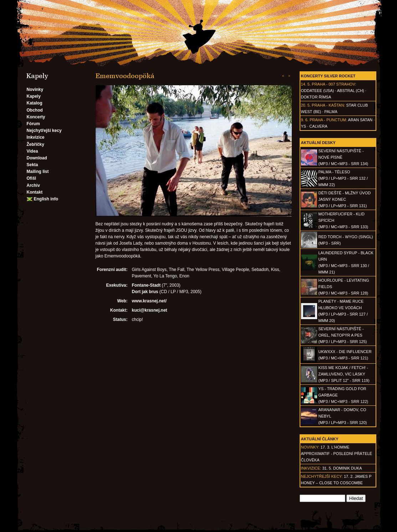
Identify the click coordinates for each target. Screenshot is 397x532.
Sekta (32, 165)
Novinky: (310, 447)
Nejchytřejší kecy (44, 131)
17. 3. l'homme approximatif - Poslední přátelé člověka (337, 454)
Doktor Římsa (316, 97)
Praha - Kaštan (328, 105)
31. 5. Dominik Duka (342, 468)
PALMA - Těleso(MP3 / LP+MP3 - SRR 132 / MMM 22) (343, 178)
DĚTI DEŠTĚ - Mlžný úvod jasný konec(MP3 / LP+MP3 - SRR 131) (345, 199)
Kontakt (35, 192)
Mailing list (38, 172)
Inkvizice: (311, 468)
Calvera (318, 126)
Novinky (35, 89)
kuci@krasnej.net (150, 310)
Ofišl (32, 178)
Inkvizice (36, 137)
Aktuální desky (318, 143)
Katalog (35, 103)
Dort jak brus (145, 292)
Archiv (33, 185)
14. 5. (306, 84)
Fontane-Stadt (146, 285)
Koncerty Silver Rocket (328, 76)
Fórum (33, 124)
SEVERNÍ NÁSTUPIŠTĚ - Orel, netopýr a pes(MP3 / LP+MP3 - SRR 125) (343, 335)
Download (37, 158)
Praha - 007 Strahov (333, 84)
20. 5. (306, 105)
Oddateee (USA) (318, 91)
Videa (32, 151)
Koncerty (36, 117)
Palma (331, 112)
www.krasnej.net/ (149, 301)
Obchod (35, 110)
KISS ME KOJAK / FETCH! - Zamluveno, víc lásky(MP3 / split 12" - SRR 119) (344, 374)
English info (46, 199)
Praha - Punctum (328, 120)
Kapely (34, 96)
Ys (304, 126)
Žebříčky (35, 144)
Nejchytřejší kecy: (322, 476)
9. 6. (305, 120)
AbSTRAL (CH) (351, 91)
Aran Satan (360, 120)
